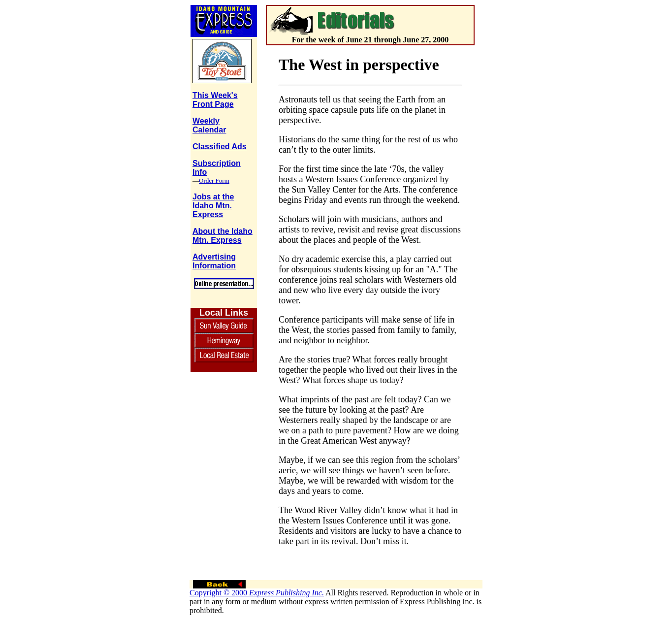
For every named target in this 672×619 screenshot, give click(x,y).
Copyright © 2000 (257, 593)
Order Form (214, 180)
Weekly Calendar (209, 125)
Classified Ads (220, 147)
